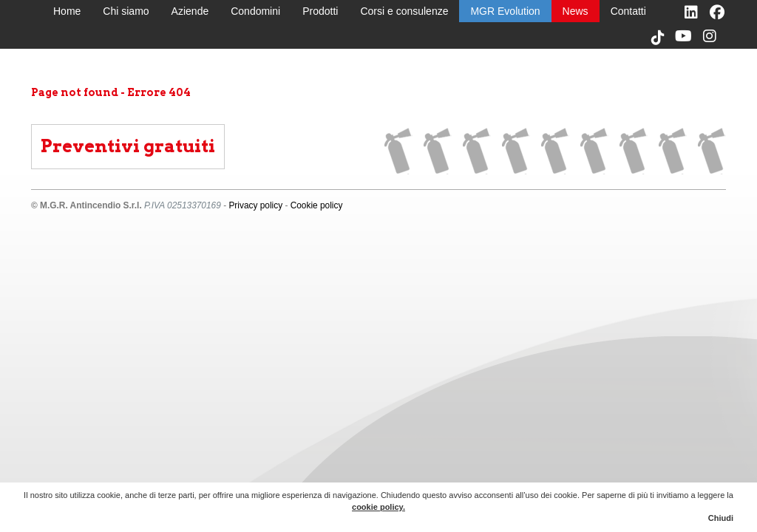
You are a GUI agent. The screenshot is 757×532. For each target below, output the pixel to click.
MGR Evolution (505, 11)
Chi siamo (126, 11)
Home (67, 11)
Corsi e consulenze (404, 11)
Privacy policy (255, 205)
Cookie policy (317, 205)
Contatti (628, 11)
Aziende (190, 11)
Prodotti (320, 11)
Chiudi (721, 518)
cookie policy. (378, 507)
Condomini (255, 11)
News (576, 11)
